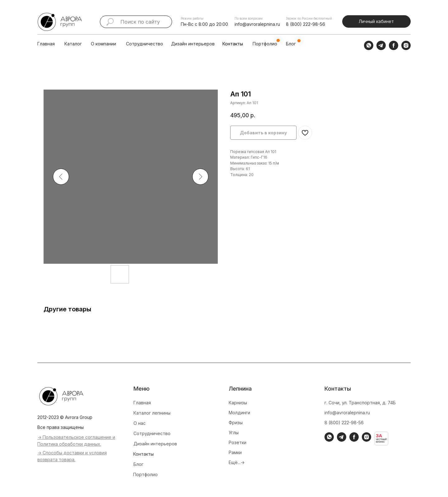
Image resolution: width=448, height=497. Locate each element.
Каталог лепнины (152, 413)
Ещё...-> (237, 462)
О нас (140, 423)
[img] (84, 44)
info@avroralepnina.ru (257, 24)
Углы (234, 432)
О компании (103, 44)
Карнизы (238, 403)
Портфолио (145, 474)
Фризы (236, 423)
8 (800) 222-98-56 (306, 24)
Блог (138, 464)
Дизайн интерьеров (193, 44)
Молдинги (239, 413)
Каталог (73, 44)
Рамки (235, 452)
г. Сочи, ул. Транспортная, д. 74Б (360, 403)
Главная (46, 44)
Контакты (233, 44)
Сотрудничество (145, 44)
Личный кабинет (376, 21)
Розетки (238, 442)
